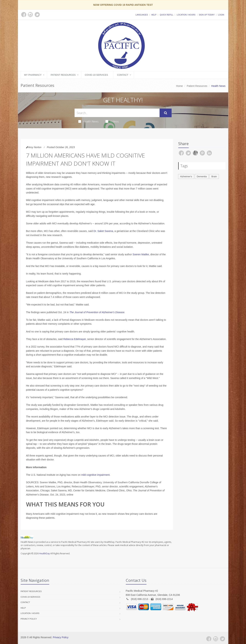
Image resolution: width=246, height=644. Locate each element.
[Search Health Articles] (117, 113)
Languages (142, 15)
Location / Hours (186, 15)
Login (221, 15)
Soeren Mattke (141, 254)
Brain (214, 176)
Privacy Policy (29, 619)
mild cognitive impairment (95, 475)
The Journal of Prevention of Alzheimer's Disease (97, 312)
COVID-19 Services (96, 75)
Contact (123, 75)
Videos (112, 121)
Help (154, 15)
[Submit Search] (166, 113)
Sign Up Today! (207, 15)
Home (179, 86)
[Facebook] (209, 639)
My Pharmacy (33, 75)
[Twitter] (222, 639)
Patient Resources (63, 75)
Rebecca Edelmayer (74, 339)
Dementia (202, 176)
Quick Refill (166, 15)
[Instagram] (216, 639)
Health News (88, 121)
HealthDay (44, 553)
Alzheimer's (186, 176)
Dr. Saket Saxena (103, 231)
